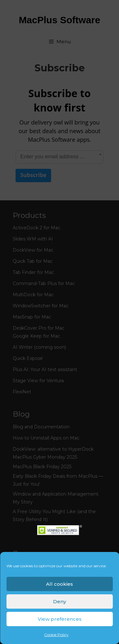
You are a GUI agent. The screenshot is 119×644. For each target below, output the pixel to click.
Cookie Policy (56, 635)
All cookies (60, 584)
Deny (60, 601)
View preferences (60, 619)
